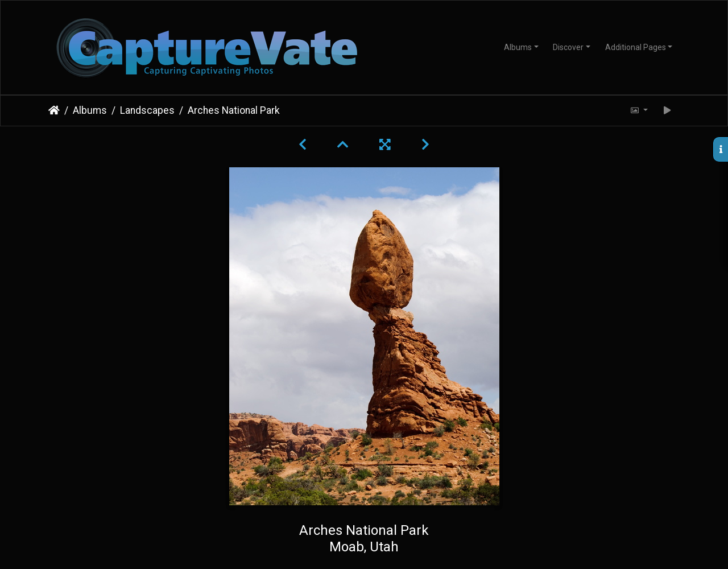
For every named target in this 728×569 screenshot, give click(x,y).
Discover (568, 47)
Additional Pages (636, 47)
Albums (518, 47)
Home (54, 110)
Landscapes (147, 110)
